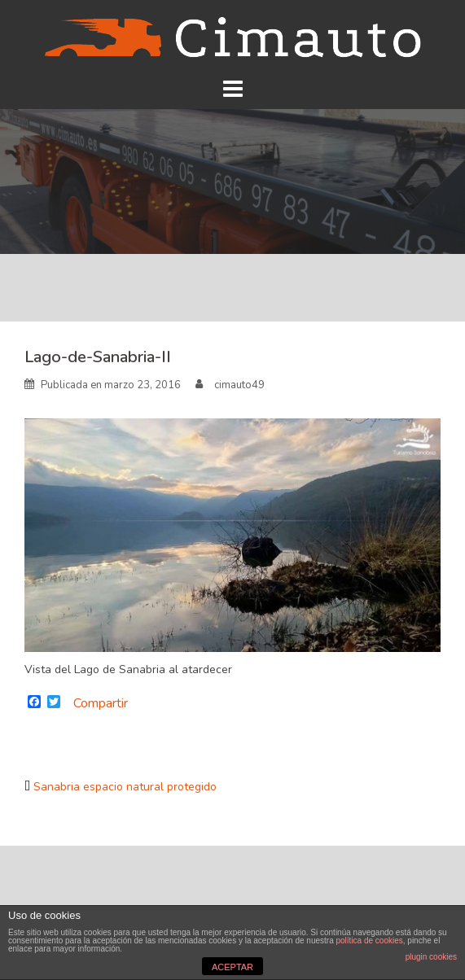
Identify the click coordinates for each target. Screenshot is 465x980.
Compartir (101, 703)
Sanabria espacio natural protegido (125, 787)
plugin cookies (431, 957)
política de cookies (369, 941)
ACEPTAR (232, 967)
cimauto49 (239, 385)
